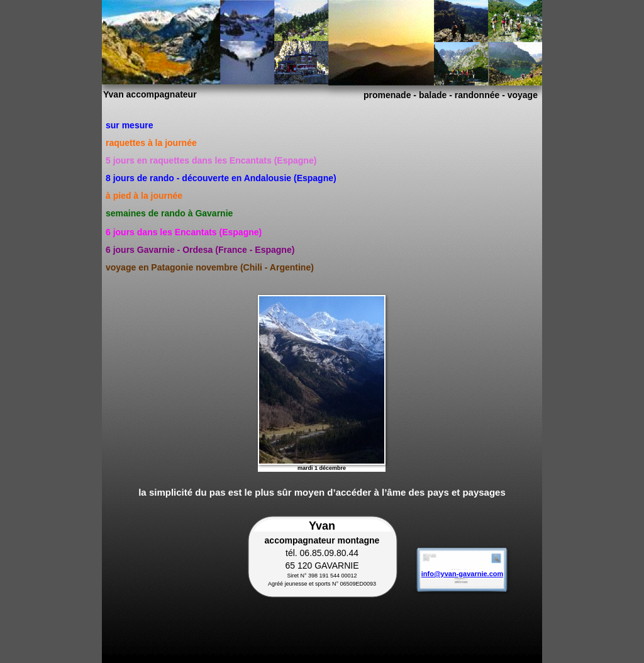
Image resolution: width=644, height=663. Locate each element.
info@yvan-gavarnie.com (463, 574)
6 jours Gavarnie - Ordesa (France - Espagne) (200, 250)
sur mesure (129, 125)
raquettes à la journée (151, 143)
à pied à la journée (144, 196)
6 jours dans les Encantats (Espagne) (184, 232)
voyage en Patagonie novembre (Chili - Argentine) (210, 267)
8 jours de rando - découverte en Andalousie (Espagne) (221, 178)
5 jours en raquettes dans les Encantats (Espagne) (211, 160)
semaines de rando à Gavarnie (169, 213)
